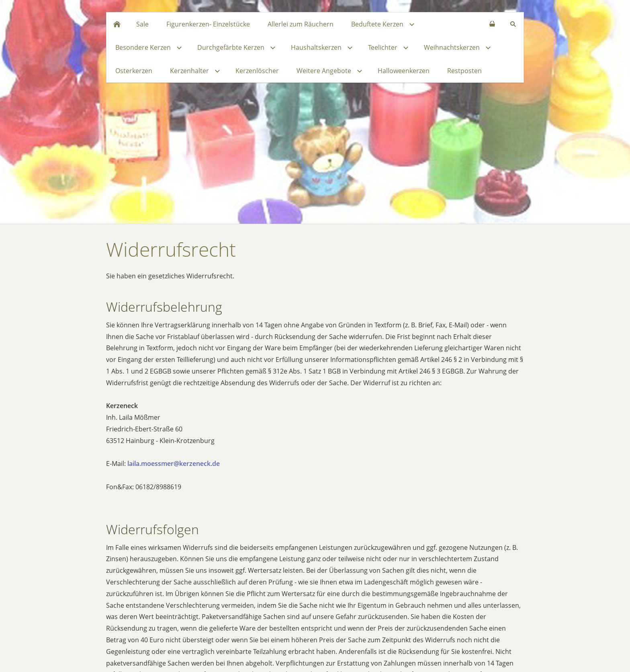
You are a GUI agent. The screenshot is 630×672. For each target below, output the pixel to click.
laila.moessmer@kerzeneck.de (174, 464)
